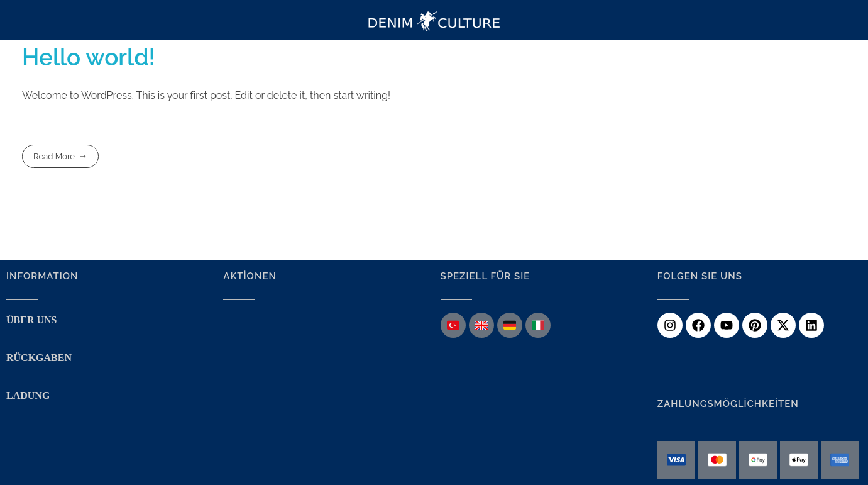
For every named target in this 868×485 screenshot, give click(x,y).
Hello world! (89, 57)
